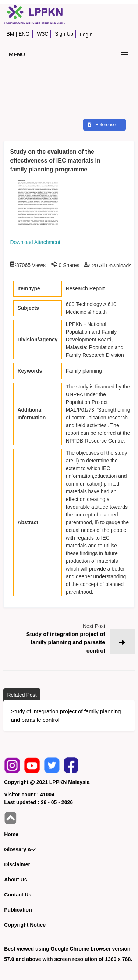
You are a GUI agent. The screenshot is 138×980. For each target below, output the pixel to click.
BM (10, 34)
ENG (24, 34)
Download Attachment (35, 242)
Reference (102, 125)
